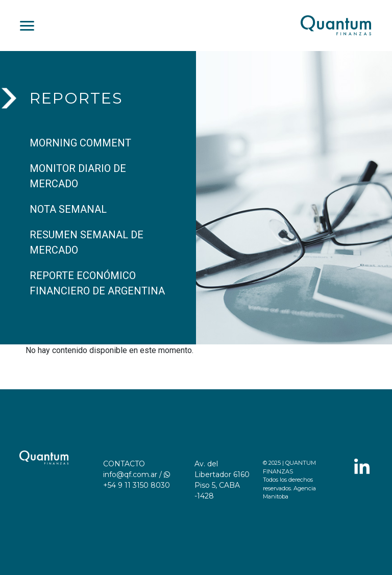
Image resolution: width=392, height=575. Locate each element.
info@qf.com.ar (130, 474)
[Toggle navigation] (27, 26)
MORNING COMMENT (80, 143)
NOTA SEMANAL (68, 209)
